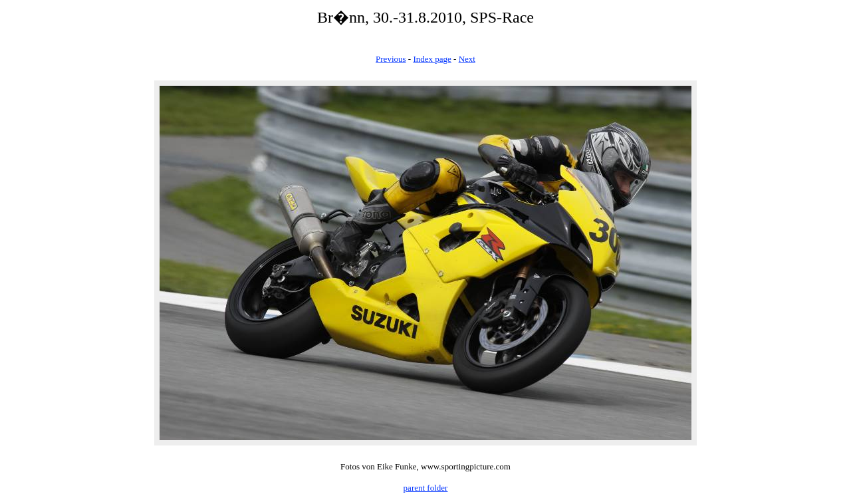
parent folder (426, 488)
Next (467, 59)
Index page (432, 59)
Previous (391, 59)
